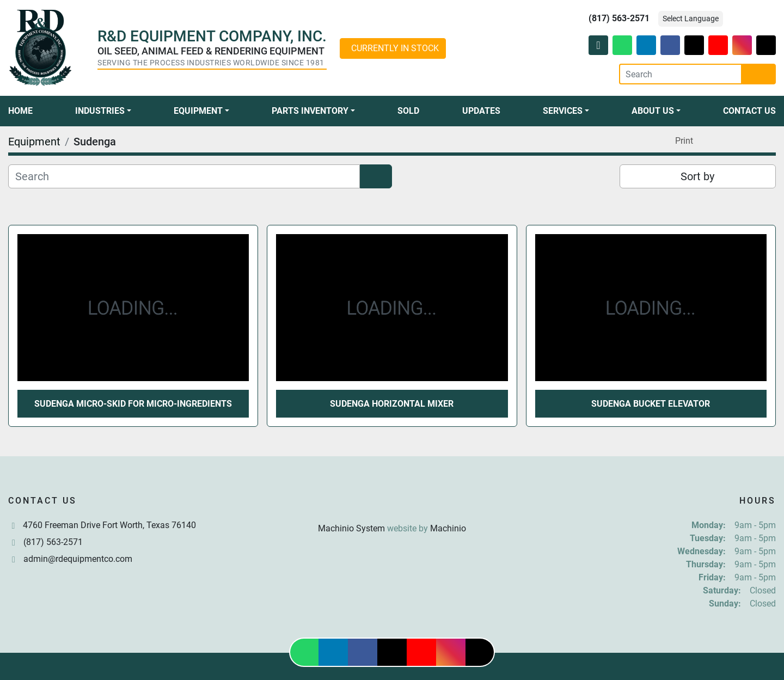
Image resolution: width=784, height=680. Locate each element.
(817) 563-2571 (619, 18)
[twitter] (694, 45)
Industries (100, 111)
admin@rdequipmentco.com (78, 559)
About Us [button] (653, 111)
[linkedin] (646, 45)
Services (563, 111)
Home (20, 111)
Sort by (697, 176)
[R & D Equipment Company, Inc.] (392, 502)
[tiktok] (766, 45)
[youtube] (718, 45)
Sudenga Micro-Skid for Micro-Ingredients (133, 404)
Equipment (198, 111)
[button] (103, 111)
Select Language (691, 19)
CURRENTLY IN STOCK (395, 48)
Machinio (448, 528)
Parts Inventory (310, 111)
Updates (481, 111)
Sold (408, 111)
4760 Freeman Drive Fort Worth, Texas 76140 (109, 525)
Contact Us (749, 111)
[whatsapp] (622, 45)
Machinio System (351, 528)
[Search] (681, 74)
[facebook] (670, 45)
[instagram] (742, 45)
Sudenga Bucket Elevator (651, 404)
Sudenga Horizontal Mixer (392, 404)
